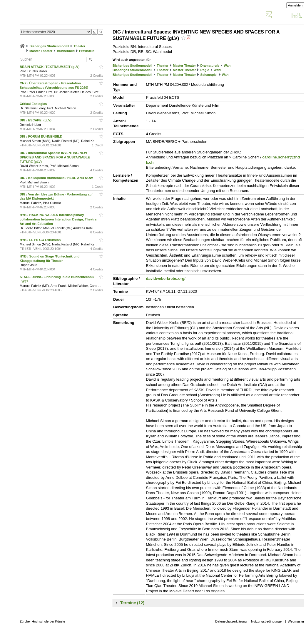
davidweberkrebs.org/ (166, 278)
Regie (205, 70)
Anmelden (295, 5)
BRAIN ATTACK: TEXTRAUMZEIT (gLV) (50, 67)
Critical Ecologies (34, 104)
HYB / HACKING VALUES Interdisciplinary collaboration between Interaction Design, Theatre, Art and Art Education (58, 219)
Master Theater (41, 51)
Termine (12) (132, 603)
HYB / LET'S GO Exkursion (41, 240)
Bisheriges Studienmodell (49, 46)
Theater (79, 46)
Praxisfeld (87, 51)
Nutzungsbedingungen (267, 621)
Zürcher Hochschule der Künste (42, 621)
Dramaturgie (210, 66)
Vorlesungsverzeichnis (63, 16)
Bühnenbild (66, 51)
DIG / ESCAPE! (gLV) (36, 120)
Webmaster (296, 621)
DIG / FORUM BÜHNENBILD (41, 136)
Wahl (228, 66)
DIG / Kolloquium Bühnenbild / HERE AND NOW (57, 178)
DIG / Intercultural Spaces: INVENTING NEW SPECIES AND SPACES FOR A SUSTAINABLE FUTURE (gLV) (55, 157)
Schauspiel (209, 75)
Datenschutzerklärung (231, 621)
